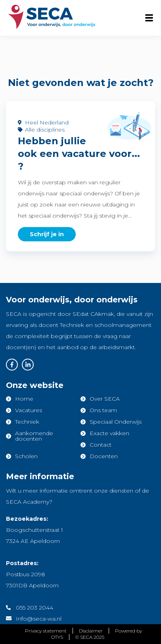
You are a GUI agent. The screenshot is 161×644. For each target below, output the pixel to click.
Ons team (103, 410)
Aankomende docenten (34, 436)
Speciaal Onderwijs (116, 422)
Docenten (104, 456)
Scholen (26, 456)
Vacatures (29, 410)
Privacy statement (46, 631)
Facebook (12, 365)
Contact (101, 445)
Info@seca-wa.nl (39, 619)
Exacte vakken (109, 433)
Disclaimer (91, 631)
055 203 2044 (34, 608)
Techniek (27, 422)
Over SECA (105, 399)
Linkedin (28, 365)
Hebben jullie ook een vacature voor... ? (79, 154)
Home (24, 399)
